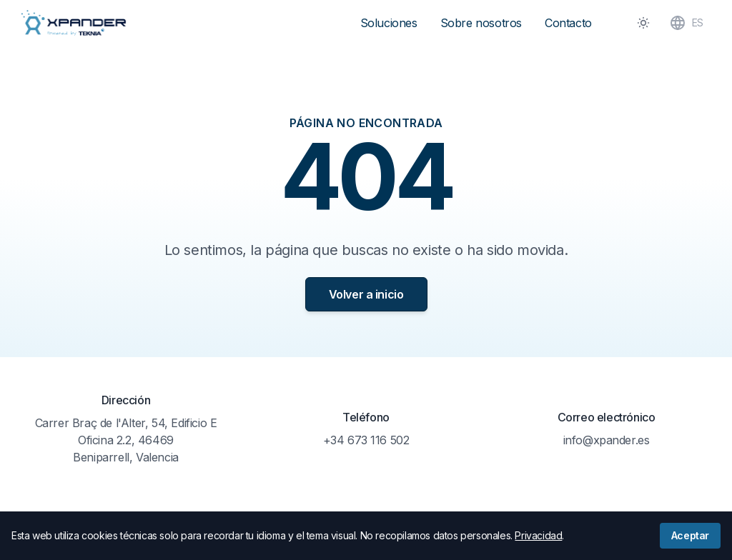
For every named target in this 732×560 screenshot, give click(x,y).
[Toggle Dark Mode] (643, 23)
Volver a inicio (366, 294)
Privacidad (538, 535)
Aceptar (690, 535)
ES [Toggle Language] (686, 23)
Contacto (568, 23)
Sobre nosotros (481, 23)
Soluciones (389, 23)
